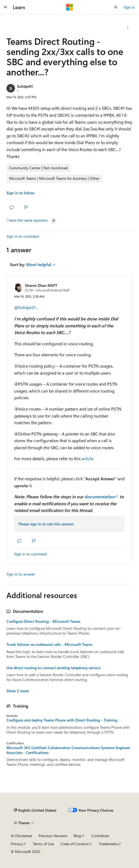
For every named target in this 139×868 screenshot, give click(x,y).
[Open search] (116, 7)
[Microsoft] (70, 7)
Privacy (17, 844)
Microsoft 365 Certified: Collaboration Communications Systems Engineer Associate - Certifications (68, 750)
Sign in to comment (23, 236)
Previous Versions (53, 836)
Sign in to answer (21, 574)
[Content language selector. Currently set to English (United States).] (35, 810)
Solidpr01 (25, 86)
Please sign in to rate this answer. (46, 524)
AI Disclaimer (21, 836)
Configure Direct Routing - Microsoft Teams (43, 621)
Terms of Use (44, 844)
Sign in (129, 7)
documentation (99, 497)
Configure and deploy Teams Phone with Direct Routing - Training (62, 720)
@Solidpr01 (25, 307)
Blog (77, 836)
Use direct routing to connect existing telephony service (53, 668)
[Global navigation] (5, 7)
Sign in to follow (20, 193)
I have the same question (27, 220)
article (87, 458)
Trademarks (108, 844)
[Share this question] (128, 27)
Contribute (100, 836)
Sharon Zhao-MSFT (41, 285)
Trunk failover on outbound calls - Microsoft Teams (49, 644)
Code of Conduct (75, 844)
